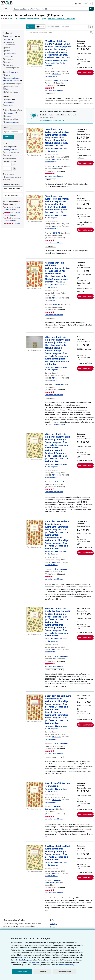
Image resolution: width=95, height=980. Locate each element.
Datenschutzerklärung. (44, 965)
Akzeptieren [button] (21, 972)
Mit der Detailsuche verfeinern (59, 19)
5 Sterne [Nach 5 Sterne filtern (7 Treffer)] (14, 224)
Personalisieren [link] (63, 972)
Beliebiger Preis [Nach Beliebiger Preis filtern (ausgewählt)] (10, 146)
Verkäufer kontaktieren (53, 91)
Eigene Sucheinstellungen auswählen (64, 921)
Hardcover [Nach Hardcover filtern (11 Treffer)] (10, 102)
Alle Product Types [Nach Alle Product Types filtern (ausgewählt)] (11, 36)
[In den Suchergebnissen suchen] (60, 32)
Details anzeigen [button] (76, 420)
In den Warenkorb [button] (86, 73)
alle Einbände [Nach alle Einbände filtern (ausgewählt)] (9, 99)
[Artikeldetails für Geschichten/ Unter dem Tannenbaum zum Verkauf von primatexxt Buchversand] (35, 790)
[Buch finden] (91, 9)
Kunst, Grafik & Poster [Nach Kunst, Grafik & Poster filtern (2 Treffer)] (10, 55)
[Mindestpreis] (7, 164)
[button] (91, 32)
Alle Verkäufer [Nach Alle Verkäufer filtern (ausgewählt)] (11, 204)
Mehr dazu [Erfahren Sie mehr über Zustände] (14, 72)
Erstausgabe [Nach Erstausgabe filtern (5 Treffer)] (10, 113)
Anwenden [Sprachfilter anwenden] (8, 137)
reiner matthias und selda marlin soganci (27, 19)
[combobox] (51, 9)
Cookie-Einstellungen (75, 957)
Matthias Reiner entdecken (52, 118)
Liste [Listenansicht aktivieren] (33, 27)
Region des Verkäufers (12, 188)
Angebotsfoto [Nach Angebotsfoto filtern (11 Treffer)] (11, 122)
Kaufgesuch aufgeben (12, 921)
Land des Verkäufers (11, 195)
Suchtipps (54, 915)
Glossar (53, 918)
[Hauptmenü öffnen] (5, 9)
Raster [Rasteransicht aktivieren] (43, 27)
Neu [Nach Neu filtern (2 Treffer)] (7, 75)
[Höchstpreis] (7, 169)
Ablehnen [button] (42, 972)
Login (85, 3)
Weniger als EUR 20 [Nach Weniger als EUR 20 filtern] (12, 149)
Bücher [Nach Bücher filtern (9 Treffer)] (8, 39)
